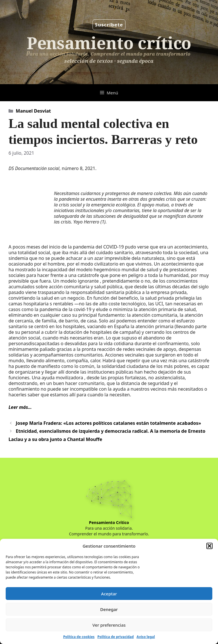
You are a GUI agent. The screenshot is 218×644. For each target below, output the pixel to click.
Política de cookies (79, 637)
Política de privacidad (116, 637)
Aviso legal (146, 637)
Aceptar (109, 594)
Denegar (109, 609)
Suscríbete (109, 25)
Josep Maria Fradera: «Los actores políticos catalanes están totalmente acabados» (109, 423)
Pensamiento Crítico (109, 522)
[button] (209, 546)
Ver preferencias (109, 625)
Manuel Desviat (33, 111)
